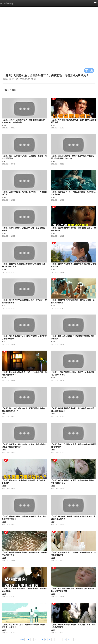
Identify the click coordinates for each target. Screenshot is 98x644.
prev (22, 640)
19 (69, 640)
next (76, 640)
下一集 (89, 70)
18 (65, 640)
